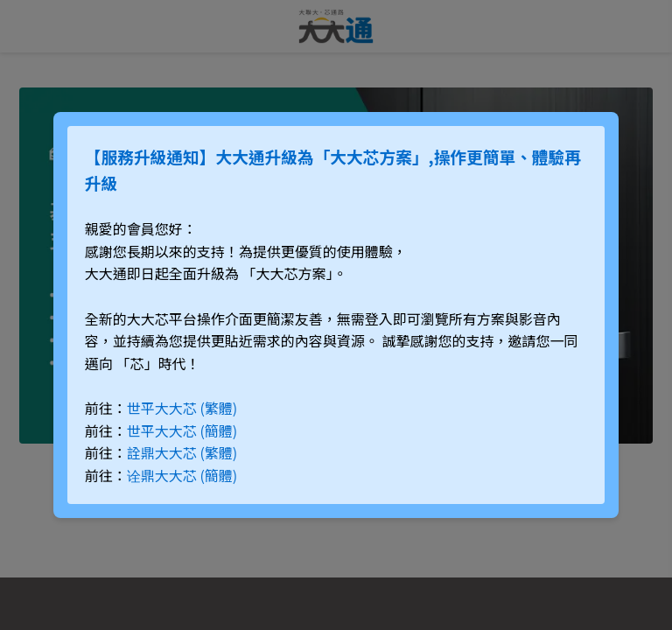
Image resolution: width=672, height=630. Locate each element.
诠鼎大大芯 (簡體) (182, 475)
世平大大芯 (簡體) (182, 430)
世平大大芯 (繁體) (182, 408)
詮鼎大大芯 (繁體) (182, 452)
